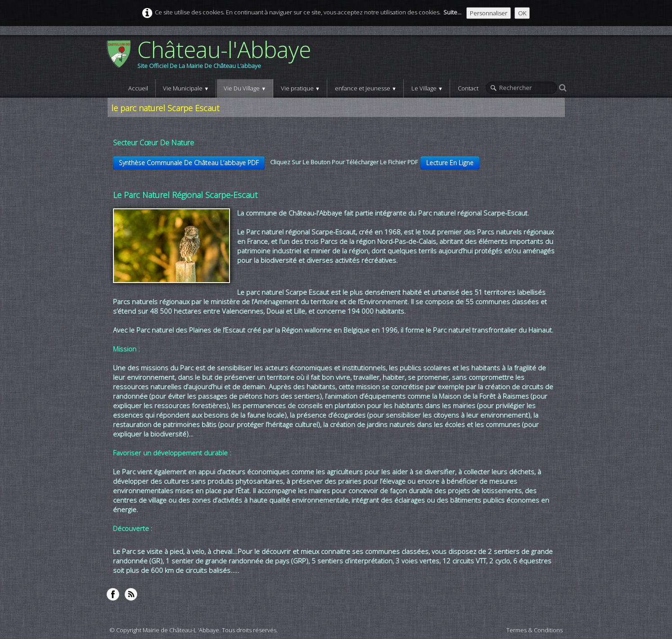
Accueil (138, 88)
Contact (468, 88)
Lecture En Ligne (450, 163)
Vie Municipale (186, 88)
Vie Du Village (245, 88)
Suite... (452, 12)
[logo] (212, 57)
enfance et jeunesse (366, 88)
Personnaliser (489, 13)
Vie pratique (300, 88)
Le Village (427, 88)
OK (522, 13)
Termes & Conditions (534, 630)
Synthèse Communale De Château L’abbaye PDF (189, 163)
